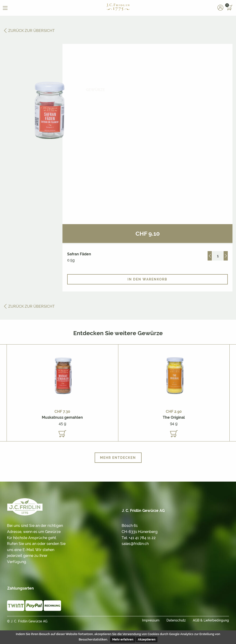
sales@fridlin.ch (135, 544)
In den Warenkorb (147, 279)
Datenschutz (176, 620)
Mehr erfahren (123, 639)
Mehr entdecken (118, 458)
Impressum (151, 620)
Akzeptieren (147, 639)
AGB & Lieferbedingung (211, 620)
